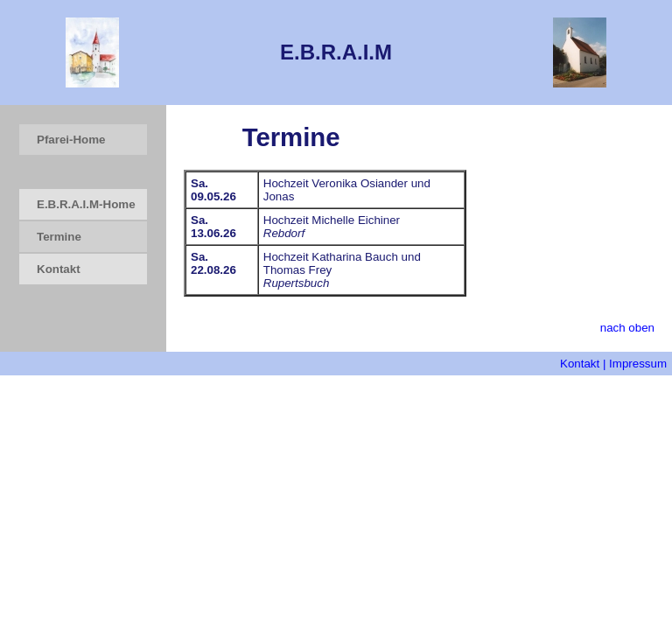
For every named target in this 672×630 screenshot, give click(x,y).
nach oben (627, 328)
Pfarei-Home (71, 140)
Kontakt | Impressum (613, 364)
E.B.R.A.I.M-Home (86, 204)
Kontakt (59, 269)
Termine (59, 237)
